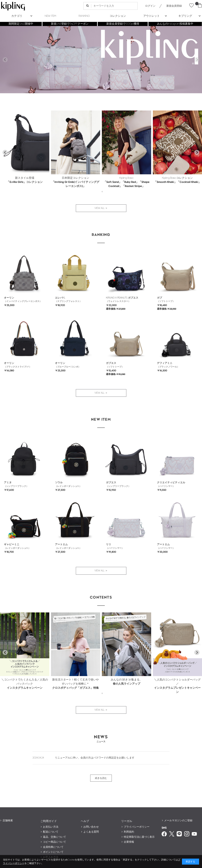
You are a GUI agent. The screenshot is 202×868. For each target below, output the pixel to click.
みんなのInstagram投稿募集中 (175, 24)
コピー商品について (55, 842)
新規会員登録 (174, 6)
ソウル (59, 482)
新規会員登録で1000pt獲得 (123, 24)
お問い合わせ (91, 827)
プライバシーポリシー (137, 827)
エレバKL (60, 298)
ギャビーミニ (12, 544)
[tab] (100, 192)
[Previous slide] (5, 60)
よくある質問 (91, 832)
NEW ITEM (50, 16)
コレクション (118, 16)
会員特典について (53, 847)
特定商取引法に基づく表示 (139, 837)
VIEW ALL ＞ (101, 208)
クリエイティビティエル (171, 482)
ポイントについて (53, 852)
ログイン (150, 6)
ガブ (160, 298)
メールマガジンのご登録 (178, 821)
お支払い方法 (51, 827)
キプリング (185, 16)
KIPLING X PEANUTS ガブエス (122, 298)
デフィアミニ (165, 363)
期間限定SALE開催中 (21, 24)
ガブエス (111, 363)
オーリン (9, 298)
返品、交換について (55, 837)
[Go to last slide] (5, 152)
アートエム (61, 544)
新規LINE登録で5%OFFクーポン (70, 24)
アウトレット (151, 16)
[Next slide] (197, 60)
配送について (51, 832)
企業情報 (129, 842)
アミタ (8, 482)
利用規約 (129, 832)
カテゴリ (17, 16)
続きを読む (101, 778)
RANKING (84, 16)
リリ (109, 544)
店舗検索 (8, 821)
